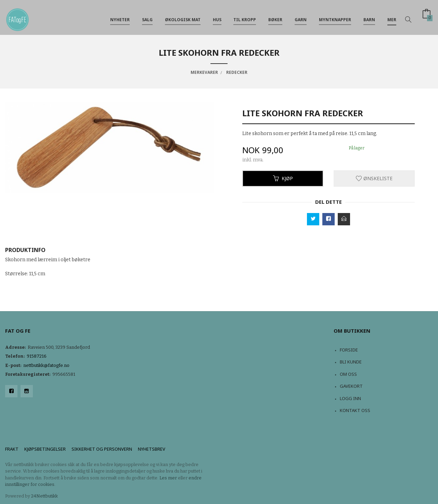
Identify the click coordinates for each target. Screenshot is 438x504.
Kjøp (283, 178)
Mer (392, 17)
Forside (349, 350)
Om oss (348, 374)
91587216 (37, 356)
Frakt (12, 449)
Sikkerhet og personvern (102, 449)
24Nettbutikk (44, 496)
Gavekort (351, 386)
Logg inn (350, 398)
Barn (369, 17)
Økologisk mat (183, 17)
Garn (301, 17)
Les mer (168, 478)
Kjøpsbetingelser (45, 449)
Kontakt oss (355, 410)
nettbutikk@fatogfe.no (46, 365)
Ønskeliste (374, 178)
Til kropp (245, 17)
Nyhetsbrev (152, 449)
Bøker (275, 17)
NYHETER (120, 17)
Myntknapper (335, 17)
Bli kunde (351, 362)
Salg (147, 17)
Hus (217, 17)
